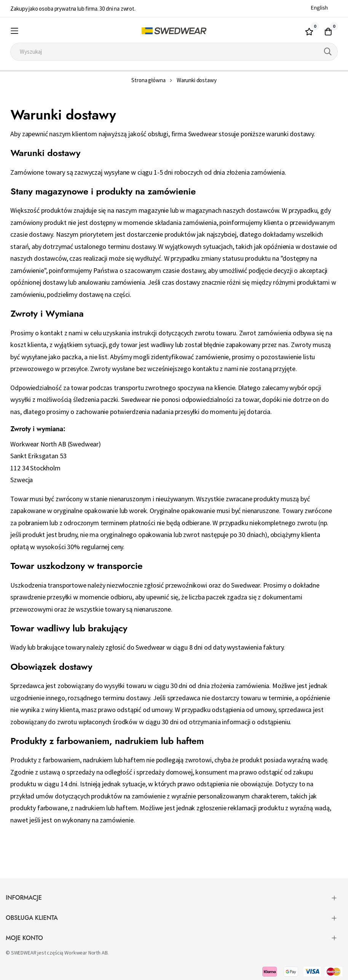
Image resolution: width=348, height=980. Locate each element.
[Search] (328, 52)
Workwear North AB (86, 953)
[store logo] (174, 31)
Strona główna (148, 80)
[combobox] (174, 52)
